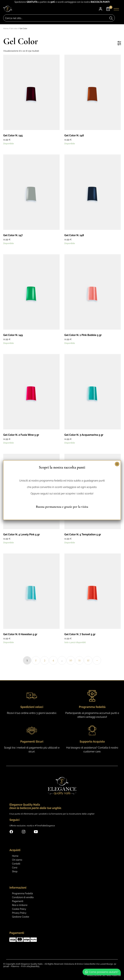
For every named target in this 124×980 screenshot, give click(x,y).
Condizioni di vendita (23, 897)
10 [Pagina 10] (71, 660)
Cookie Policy (19, 909)
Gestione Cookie (21, 917)
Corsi (15, 868)
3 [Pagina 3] (45, 660)
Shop (15, 871)
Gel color (14, 29)
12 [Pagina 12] (88, 660)
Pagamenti (18, 901)
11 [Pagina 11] (79, 660)
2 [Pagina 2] (36, 660)
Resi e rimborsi (20, 905)
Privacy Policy (19, 913)
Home (6, 29)
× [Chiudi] (117, 464)
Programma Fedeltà (22, 893)
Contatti (16, 864)
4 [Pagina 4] (53, 660)
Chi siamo (17, 860)
